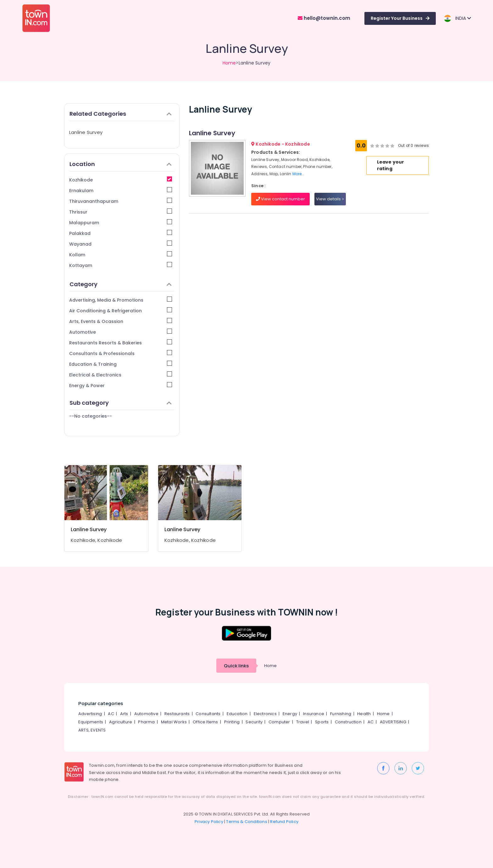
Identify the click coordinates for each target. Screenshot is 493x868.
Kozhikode (121, 180)
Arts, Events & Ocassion (121, 321)
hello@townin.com (324, 18)
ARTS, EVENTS (92, 730)
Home (229, 63)
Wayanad (121, 244)
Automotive (121, 332)
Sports (322, 722)
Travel (303, 722)
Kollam (121, 255)
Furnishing (341, 714)
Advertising (90, 714)
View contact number (280, 199)
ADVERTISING (393, 722)
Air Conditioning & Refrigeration (121, 311)
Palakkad (121, 233)
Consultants (208, 714)
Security (254, 722)
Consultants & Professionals (121, 353)
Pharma (146, 722)
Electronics (265, 714)
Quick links (236, 666)
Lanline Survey (86, 132)
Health (364, 714)
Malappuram (121, 223)
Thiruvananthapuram (121, 201)
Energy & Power (121, 385)
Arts (124, 714)
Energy (290, 714)
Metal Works (174, 722)
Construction (348, 722)
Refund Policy (284, 822)
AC (111, 714)
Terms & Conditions (247, 822)
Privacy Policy (209, 822)
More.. (298, 174)
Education (237, 714)
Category (121, 284)
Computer (279, 722)
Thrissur (121, 212)
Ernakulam (121, 190)
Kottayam (121, 265)
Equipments (91, 722)
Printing (232, 722)
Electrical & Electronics (121, 375)
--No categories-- (91, 416)
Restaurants (177, 714)
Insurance (314, 714)
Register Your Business (400, 18)
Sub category (121, 403)
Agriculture (121, 722)
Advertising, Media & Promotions (121, 300)
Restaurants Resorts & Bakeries (121, 343)
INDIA (457, 18)
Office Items (205, 722)
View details (330, 199)
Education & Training (121, 364)
